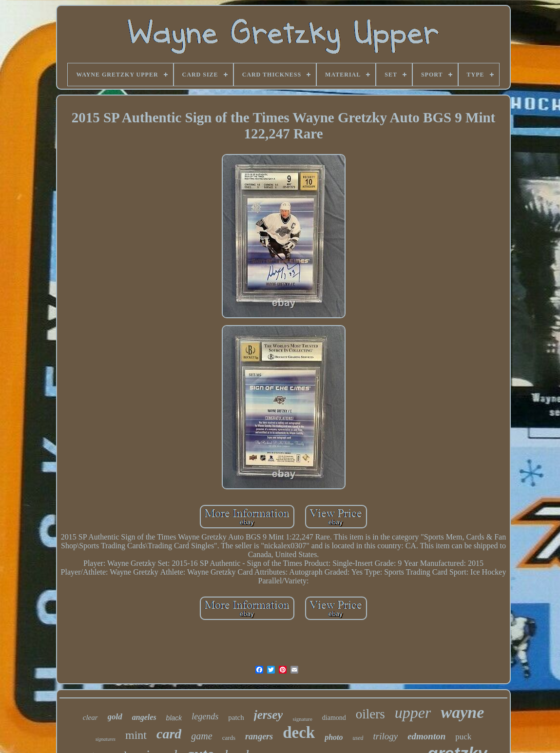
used (358, 738)
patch (236, 717)
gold (115, 717)
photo (334, 737)
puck (463, 737)
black (174, 718)
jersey (269, 715)
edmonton (426, 736)
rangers (259, 736)
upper (413, 713)
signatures (106, 739)
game (202, 736)
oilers (370, 714)
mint (136, 735)
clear (90, 717)
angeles (144, 717)
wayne (462, 712)
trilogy (385, 736)
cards (229, 738)
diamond (334, 718)
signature (302, 719)
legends (205, 716)
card (169, 734)
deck (299, 733)
